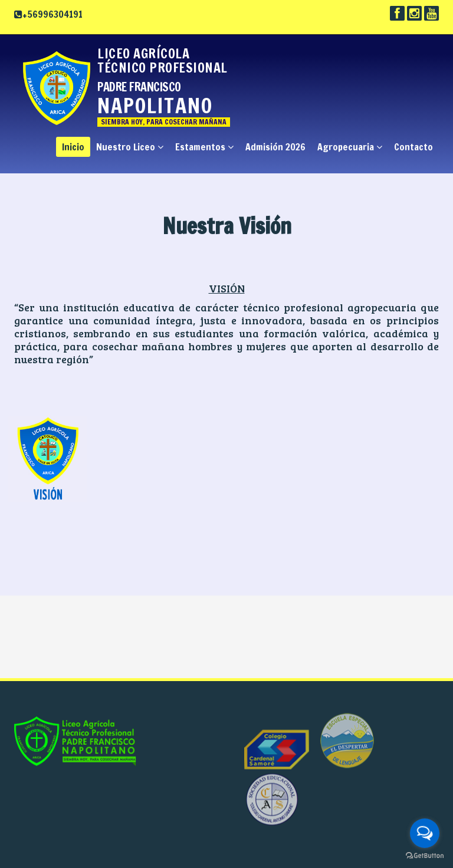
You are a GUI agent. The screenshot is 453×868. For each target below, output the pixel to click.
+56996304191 (52, 14)
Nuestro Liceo (130, 147)
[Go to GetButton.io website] (425, 856)
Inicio (73, 147)
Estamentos (204, 147)
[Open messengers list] (425, 833)
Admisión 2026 (275, 147)
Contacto (413, 147)
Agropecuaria (350, 147)
